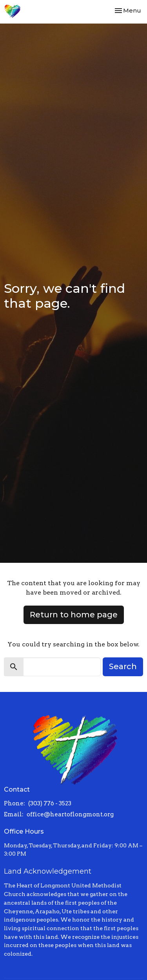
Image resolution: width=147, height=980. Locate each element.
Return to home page (74, 615)
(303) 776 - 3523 (50, 803)
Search (123, 666)
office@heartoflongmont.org (70, 814)
